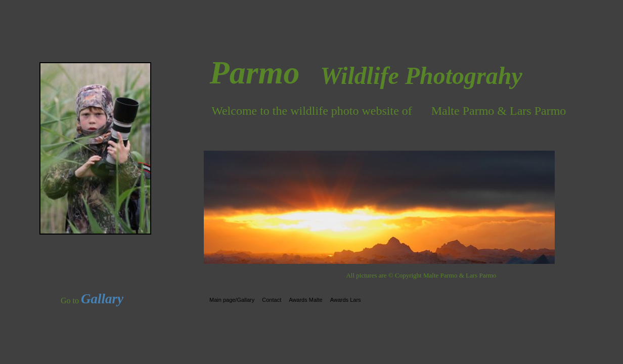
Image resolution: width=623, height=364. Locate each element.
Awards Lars (346, 300)
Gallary (102, 299)
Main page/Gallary (232, 300)
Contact (272, 300)
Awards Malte (305, 300)
